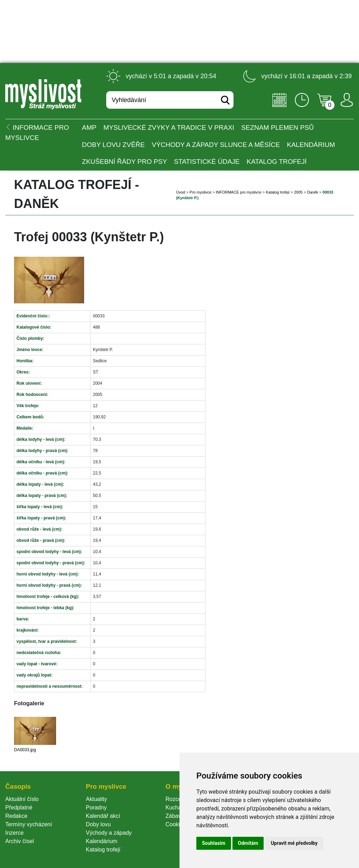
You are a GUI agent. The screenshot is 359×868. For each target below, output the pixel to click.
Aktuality (96, 799)
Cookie (176, 824)
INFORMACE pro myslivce (238, 192)
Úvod (181, 192)
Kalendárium (311, 145)
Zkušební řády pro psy (125, 162)
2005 (298, 192)
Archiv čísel (20, 841)
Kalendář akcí (103, 816)
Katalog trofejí (277, 162)
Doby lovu (98, 824)
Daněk (313, 192)
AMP (89, 127)
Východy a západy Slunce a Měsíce (216, 145)
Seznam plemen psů (277, 127)
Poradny (96, 808)
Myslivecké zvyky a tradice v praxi (169, 127)
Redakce (16, 816)
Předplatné (19, 808)
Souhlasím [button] (214, 843)
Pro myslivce (201, 192)
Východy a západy (109, 833)
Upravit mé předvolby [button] (294, 843)
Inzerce (14, 833)
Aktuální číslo (22, 799)
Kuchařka (177, 808)
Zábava (175, 816)
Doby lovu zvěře (113, 145)
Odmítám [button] (248, 843)
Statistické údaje (207, 162)
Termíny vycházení (29, 824)
